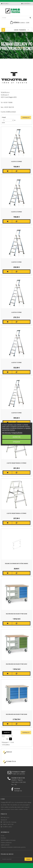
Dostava (3, 838)
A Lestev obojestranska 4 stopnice (16, 513)
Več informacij (6, 433)
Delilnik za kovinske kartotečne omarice (16, 564)
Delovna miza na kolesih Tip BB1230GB (16, 714)
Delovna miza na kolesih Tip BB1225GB (16, 614)
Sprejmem (16, 442)
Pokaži (4, 117)
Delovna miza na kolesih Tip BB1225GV (16, 664)
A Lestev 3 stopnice (16, 162)
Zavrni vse (17, 437)
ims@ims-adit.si (7, 827)
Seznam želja (11, 761)
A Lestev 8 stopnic (16, 413)
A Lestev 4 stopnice (16, 212)
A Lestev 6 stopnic (16, 312)
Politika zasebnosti (6, 843)
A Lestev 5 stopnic (16, 262)
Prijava (28, 859)
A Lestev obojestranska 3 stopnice (16, 463)
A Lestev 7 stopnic (16, 363)
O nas (3, 836)
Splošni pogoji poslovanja (8, 840)
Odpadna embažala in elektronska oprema (13, 847)
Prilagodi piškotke (17, 433)
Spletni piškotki (5, 845)
